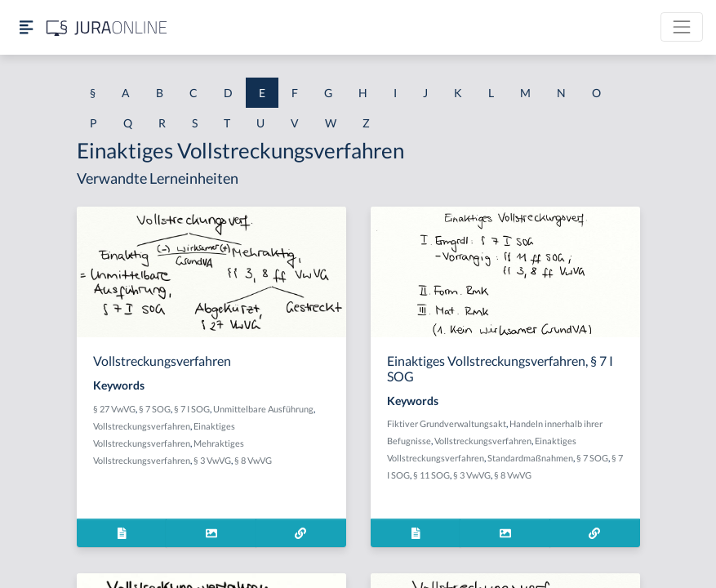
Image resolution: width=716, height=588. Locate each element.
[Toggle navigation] (682, 27)
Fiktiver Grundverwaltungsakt (447, 423)
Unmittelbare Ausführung (263, 409)
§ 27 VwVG (114, 409)
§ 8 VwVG (253, 460)
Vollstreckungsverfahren (142, 426)
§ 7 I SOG (192, 409)
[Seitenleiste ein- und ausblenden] (26, 27)
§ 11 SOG (431, 475)
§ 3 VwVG (212, 460)
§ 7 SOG (155, 409)
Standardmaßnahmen (530, 458)
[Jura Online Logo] (107, 27)
